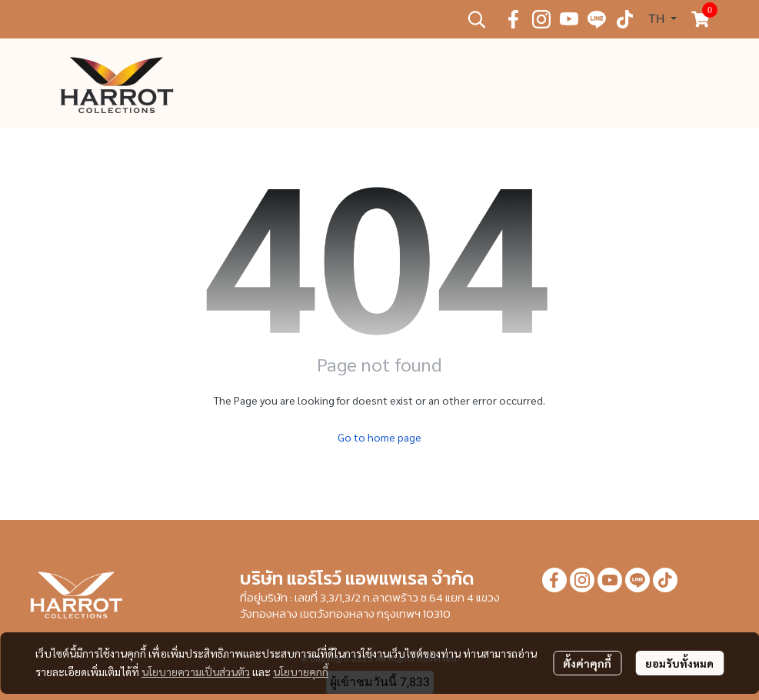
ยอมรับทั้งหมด (679, 663)
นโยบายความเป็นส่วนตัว (196, 672)
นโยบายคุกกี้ (301, 672)
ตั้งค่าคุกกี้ (587, 663)
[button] (477, 19)
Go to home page (379, 437)
